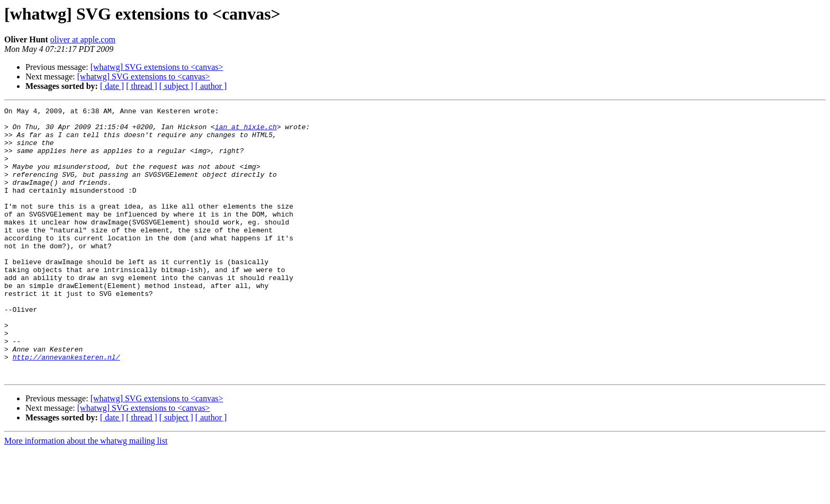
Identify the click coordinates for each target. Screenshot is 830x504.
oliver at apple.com (83, 39)
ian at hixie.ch (246, 131)
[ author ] (211, 86)
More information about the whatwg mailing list (86, 495)
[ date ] (112, 86)
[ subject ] (176, 86)
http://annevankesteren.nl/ (66, 408)
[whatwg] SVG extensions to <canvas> (157, 67)
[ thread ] (142, 86)
